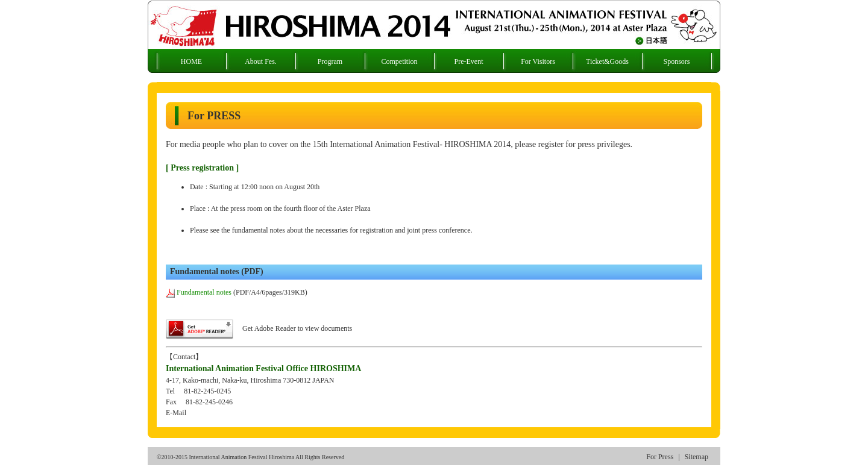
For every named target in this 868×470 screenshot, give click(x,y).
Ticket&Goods (607, 61)
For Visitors (538, 61)
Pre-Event (469, 61)
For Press (660, 457)
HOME (191, 61)
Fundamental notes (199, 292)
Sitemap (697, 457)
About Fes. (261, 61)
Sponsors (676, 61)
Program (330, 61)
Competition (400, 61)
